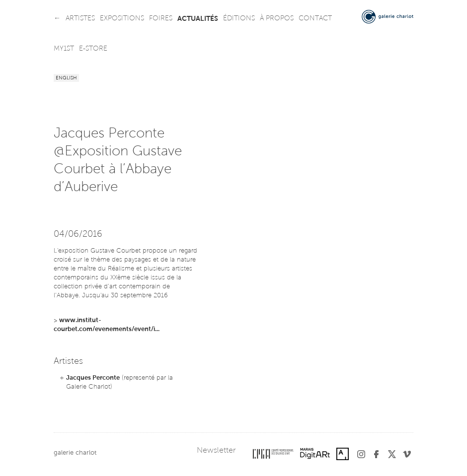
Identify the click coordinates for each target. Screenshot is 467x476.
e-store (93, 49)
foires (161, 19)
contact (315, 19)
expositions (122, 19)
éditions (239, 19)
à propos (277, 19)
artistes (80, 19)
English (66, 78)
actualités (198, 19)
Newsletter (216, 451)
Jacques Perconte (93, 378)
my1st (64, 49)
